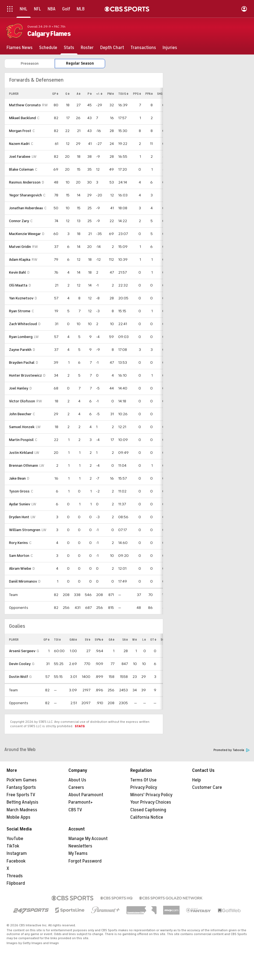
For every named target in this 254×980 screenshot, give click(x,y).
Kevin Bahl (18, 272)
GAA (73, 640)
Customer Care (207, 787)
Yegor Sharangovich (25, 195)
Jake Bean (17, 478)
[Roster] (87, 48)
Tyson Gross (19, 491)
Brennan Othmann (24, 465)
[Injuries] (170, 48)
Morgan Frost (20, 131)
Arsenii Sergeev (22, 651)
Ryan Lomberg (21, 337)
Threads (15, 876)
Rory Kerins (18, 543)
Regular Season (80, 63)
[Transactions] (143, 48)
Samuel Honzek (22, 427)
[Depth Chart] (112, 48)
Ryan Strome (20, 311)
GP (55, 94)
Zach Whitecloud (23, 324)
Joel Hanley (19, 388)
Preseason (30, 63)
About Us (77, 780)
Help (197, 780)
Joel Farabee (20, 157)
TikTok (13, 846)
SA (125, 640)
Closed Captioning (148, 810)
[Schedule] (48, 48)
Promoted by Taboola (232, 750)
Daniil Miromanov (23, 581)
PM (111, 94)
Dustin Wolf (18, 677)
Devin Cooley (20, 664)
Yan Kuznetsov (21, 298)
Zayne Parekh (20, 350)
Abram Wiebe (20, 568)
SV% (99, 640)
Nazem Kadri (19, 144)
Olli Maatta (18, 285)
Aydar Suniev (20, 504)
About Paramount (86, 795)
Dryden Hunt (19, 517)
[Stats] (69, 48)
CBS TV (75, 810)
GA (112, 640)
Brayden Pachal (22, 363)
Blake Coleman (21, 169)
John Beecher (20, 414)
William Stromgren (25, 530)
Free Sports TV (21, 795)
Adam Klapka (20, 260)
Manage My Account (88, 839)
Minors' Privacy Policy (151, 795)
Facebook (16, 861)
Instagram (17, 853)
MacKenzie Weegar (25, 234)
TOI (57, 640)
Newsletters (80, 846)
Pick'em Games (22, 780)
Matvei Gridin (20, 247)
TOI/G (123, 94)
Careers (76, 787)
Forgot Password (85, 861)
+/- (99, 94)
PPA (149, 94)
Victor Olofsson (22, 401)
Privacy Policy (144, 787)
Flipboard (16, 883)
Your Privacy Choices (151, 802)
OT (153, 640)
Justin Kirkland (21, 453)
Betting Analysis (22, 802)
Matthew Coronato (25, 105)
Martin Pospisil (21, 440)
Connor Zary (19, 221)
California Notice (147, 817)
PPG (137, 94)
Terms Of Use (143, 780)
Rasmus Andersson (25, 182)
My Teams (78, 853)
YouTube (15, 839)
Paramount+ (81, 802)
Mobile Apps (18, 817)
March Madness (22, 810)
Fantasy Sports (21, 787)
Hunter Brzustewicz (25, 375)
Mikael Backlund (22, 118)
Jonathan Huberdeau (26, 208)
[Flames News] (20, 48)
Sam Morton (19, 556)
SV (88, 640)
